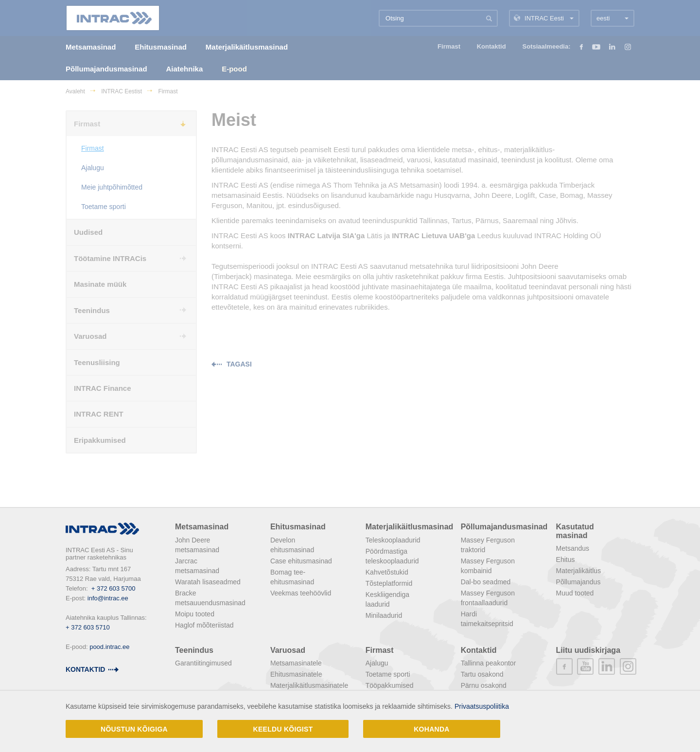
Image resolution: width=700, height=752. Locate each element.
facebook (564, 666)
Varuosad (288, 650)
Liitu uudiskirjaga (588, 650)
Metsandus (573, 548)
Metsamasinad (202, 527)
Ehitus (566, 560)
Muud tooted (575, 593)
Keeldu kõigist (283, 729)
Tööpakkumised (390, 685)
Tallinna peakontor (489, 663)
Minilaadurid (384, 615)
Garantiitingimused (203, 663)
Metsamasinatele (296, 663)
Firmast (380, 650)
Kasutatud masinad (575, 531)
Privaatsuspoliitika (482, 706)
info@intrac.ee (108, 598)
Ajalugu (377, 663)
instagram (628, 666)
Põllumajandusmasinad (504, 527)
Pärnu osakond (484, 685)
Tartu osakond (482, 674)
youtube (585, 666)
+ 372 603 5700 (114, 588)
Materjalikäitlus (579, 571)
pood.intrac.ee (109, 647)
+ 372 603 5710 (88, 627)
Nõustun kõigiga (134, 729)
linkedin (607, 666)
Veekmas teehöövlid (301, 593)
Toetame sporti (388, 674)
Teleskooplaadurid (393, 540)
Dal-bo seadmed (486, 582)
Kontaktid (85, 669)
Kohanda (432, 729)
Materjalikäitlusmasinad (410, 527)
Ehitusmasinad (298, 527)
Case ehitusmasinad (301, 561)
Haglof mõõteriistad (204, 625)
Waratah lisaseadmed (208, 582)
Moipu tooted (195, 614)
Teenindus (194, 650)
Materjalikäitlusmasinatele (309, 685)
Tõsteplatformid (389, 583)
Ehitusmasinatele (296, 674)
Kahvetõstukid (387, 572)
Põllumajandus (578, 582)
